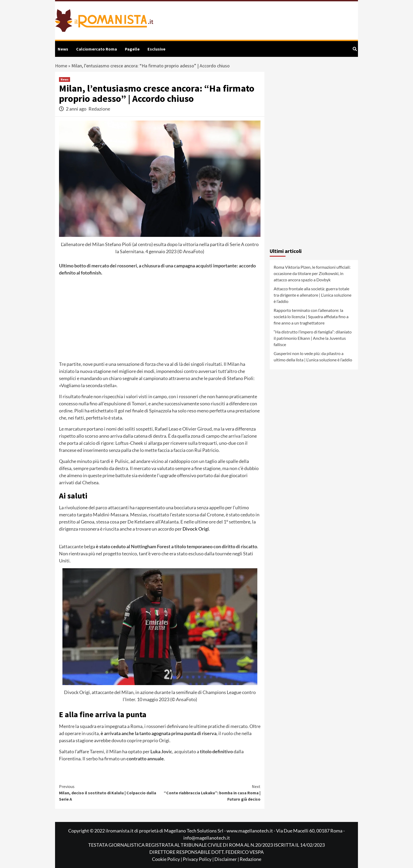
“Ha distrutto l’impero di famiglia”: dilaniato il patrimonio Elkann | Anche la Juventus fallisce (313, 338)
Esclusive (156, 49)
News (63, 49)
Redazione (99, 109)
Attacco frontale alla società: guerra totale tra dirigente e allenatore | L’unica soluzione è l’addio (313, 295)
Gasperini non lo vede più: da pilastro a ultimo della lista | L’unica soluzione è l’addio (313, 356)
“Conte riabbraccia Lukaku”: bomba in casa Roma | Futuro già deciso (210, 792)
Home (61, 66)
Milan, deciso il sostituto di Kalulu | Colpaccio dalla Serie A (109, 792)
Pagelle (132, 49)
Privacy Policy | (199, 859)
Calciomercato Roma (97, 49)
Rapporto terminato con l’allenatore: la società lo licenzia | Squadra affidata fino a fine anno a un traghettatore (311, 316)
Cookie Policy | (167, 859)
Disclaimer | (227, 859)
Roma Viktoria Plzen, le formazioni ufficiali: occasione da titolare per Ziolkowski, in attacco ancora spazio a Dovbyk (312, 273)
